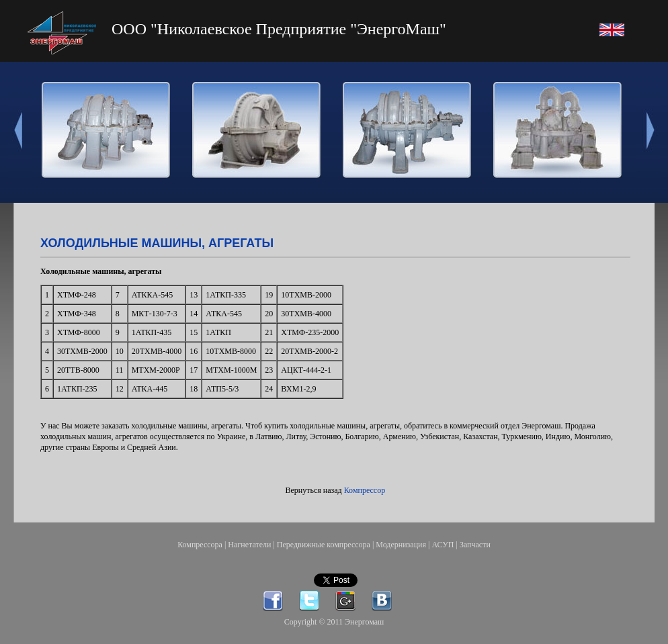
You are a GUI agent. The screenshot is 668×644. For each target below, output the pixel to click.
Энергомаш (364, 622)
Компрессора (200, 545)
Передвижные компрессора (324, 545)
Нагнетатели (249, 545)
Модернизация (401, 545)
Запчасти (475, 545)
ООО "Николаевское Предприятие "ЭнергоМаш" (279, 29)
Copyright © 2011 (315, 622)
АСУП (443, 545)
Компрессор (365, 490)
